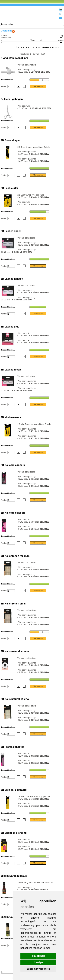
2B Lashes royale (11, 370)
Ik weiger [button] (38, 962)
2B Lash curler (9, 188)
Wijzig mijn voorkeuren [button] (38, 969)
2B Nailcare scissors (13, 513)
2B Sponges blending (14, 833)
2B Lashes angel (11, 231)
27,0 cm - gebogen (12, 99)
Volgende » (46, 47)
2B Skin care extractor (14, 790)
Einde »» (56, 47)
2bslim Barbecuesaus (14, 876)
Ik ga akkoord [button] (38, 956)
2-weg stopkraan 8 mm (14, 58)
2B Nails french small (13, 604)
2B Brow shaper (10, 140)
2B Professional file (12, 747)
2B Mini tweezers (11, 417)
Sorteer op (32, 35)
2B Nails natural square (15, 651)
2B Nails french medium (15, 556)
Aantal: (4, 86)
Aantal (32, 41)
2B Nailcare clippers (13, 465)
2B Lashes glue (10, 327)
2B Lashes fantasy (12, 279)
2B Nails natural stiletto (15, 699)
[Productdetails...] (8, 80)
